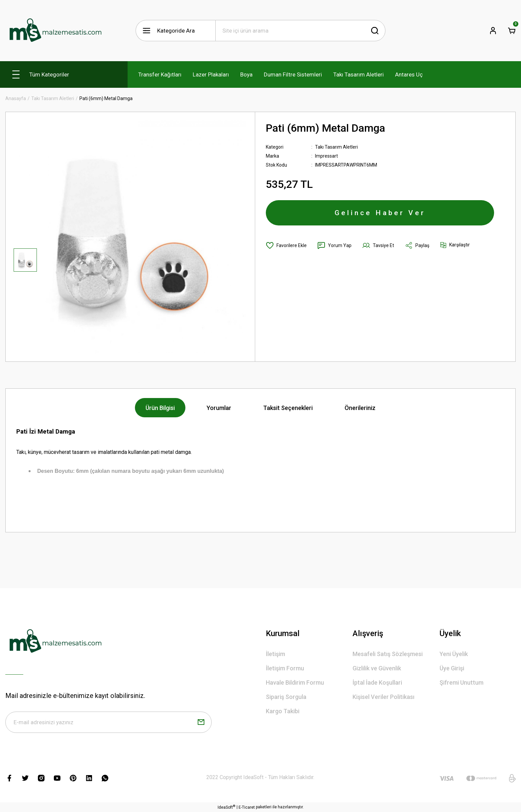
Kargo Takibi (283, 711)
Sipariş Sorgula (286, 697)
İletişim (275, 654)
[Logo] (55, 31)
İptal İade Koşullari (377, 682)
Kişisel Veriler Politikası (383, 697)
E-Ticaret (247, 807)
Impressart (326, 156)
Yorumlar (219, 408)
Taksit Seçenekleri (288, 408)
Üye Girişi (452, 668)
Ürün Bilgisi (160, 408)
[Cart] (512, 31)
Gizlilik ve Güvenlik (377, 668)
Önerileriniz (360, 408)
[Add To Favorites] (286, 245)
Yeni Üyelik (454, 654)
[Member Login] (493, 31)
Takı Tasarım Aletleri (336, 147)
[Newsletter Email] (108, 722)
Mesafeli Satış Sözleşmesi (388, 654)
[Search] (300, 31)
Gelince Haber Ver (380, 213)
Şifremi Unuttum (462, 682)
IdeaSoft (226, 807)
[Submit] (201, 722)
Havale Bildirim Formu (295, 682)
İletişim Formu (285, 668)
